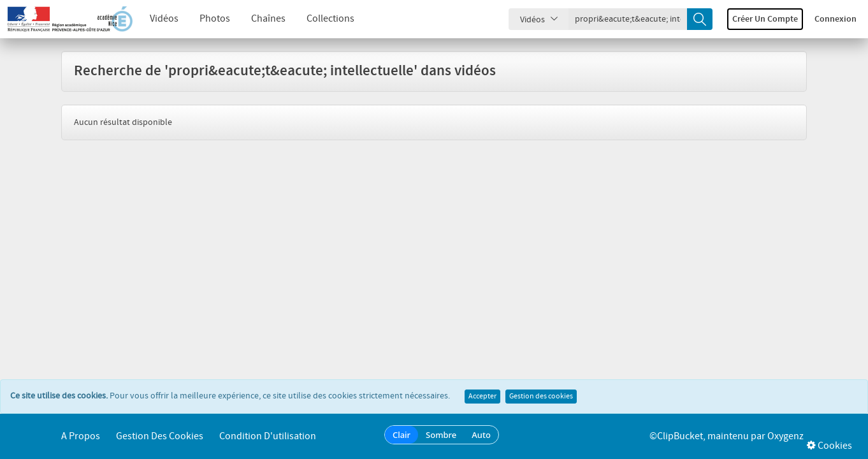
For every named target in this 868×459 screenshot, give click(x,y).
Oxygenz (785, 436)
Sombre (441, 435)
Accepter (482, 397)
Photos (215, 19)
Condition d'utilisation (268, 436)
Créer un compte (765, 19)
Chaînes (268, 19)
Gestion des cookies (541, 397)
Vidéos (164, 19)
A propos (81, 436)
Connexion (835, 19)
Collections (330, 19)
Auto (481, 435)
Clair (401, 435)
